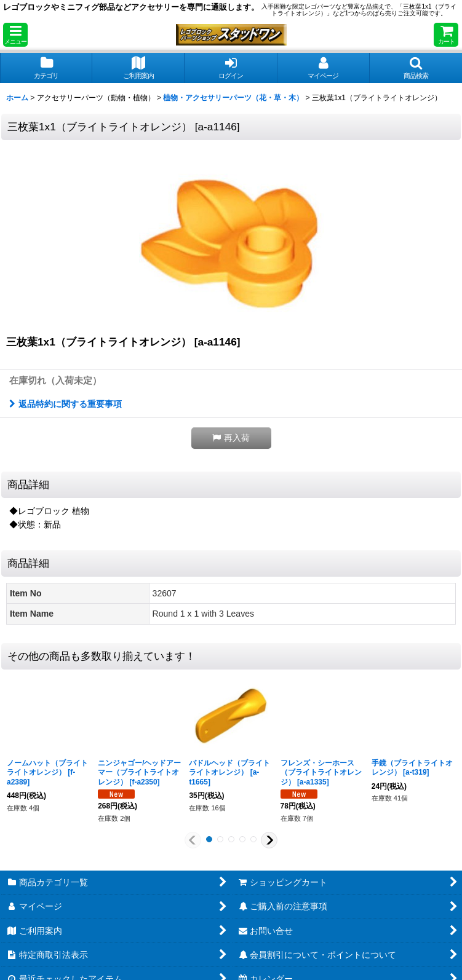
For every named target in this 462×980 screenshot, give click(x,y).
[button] (15, 35)
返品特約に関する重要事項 (66, 404)
